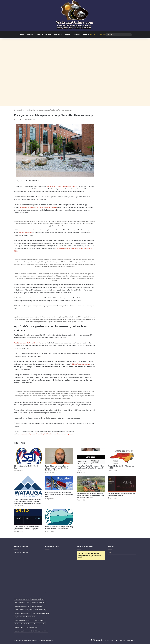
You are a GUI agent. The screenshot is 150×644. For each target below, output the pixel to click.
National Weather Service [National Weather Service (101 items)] (24, 620)
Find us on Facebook (21, 552)
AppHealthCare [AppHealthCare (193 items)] (37, 599)
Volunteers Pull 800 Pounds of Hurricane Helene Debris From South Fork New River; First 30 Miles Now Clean (90, 496)
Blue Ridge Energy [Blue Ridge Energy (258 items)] (38, 603)
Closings (77, 34)
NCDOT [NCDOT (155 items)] (39, 620)
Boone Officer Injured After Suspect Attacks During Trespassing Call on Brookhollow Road (57, 468)
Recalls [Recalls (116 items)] (19, 627)
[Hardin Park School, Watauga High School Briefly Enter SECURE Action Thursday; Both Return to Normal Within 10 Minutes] (28, 486)
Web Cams (31, 34)
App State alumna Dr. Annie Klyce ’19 (27, 343)
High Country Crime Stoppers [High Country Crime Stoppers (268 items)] (25, 617)
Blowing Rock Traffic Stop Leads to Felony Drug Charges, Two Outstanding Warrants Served (90, 468)
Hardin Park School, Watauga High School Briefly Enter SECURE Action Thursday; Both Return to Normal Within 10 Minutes (28, 501)
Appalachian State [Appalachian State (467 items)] (22, 599)
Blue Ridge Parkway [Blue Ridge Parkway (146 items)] (22, 606)
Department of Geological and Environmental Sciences (38, 207)
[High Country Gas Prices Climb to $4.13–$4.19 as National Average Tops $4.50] (28, 517)
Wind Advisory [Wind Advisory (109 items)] (41, 631)
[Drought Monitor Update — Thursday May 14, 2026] (122, 456)
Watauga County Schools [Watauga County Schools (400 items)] (24, 631)
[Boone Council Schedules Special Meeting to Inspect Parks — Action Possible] (59, 517)
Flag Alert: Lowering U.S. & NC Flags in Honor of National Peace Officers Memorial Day (59, 494)
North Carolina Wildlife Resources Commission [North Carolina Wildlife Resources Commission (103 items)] (30, 624)
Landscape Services (25, 233)
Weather (57, 34)
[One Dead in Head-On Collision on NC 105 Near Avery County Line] (122, 484)
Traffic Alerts (131, 640)
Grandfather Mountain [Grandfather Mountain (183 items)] (41, 613)
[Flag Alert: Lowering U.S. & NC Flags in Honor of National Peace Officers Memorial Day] (59, 483)
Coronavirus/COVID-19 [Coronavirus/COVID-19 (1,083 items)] (23, 610)
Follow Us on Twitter (52, 547)
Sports (48, 34)
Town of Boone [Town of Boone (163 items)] (31, 627)
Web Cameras (120, 640)
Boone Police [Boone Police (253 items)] (38, 606)
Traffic (67, 34)
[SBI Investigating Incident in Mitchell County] (28, 456)
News (39, 34)
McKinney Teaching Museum (80, 364)
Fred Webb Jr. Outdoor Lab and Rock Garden (62, 186)
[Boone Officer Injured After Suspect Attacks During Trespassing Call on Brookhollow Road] (59, 456)
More (85, 34)
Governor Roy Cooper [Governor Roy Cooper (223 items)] (23, 613)
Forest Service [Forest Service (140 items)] (40, 610)
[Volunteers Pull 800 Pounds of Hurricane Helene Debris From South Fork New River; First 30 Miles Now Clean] (91, 484)
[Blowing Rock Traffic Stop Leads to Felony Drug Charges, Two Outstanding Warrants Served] (91, 456)
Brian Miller (19, 120)
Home (22, 34)
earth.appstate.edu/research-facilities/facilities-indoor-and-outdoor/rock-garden (45, 434)
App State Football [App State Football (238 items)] (22, 603)
